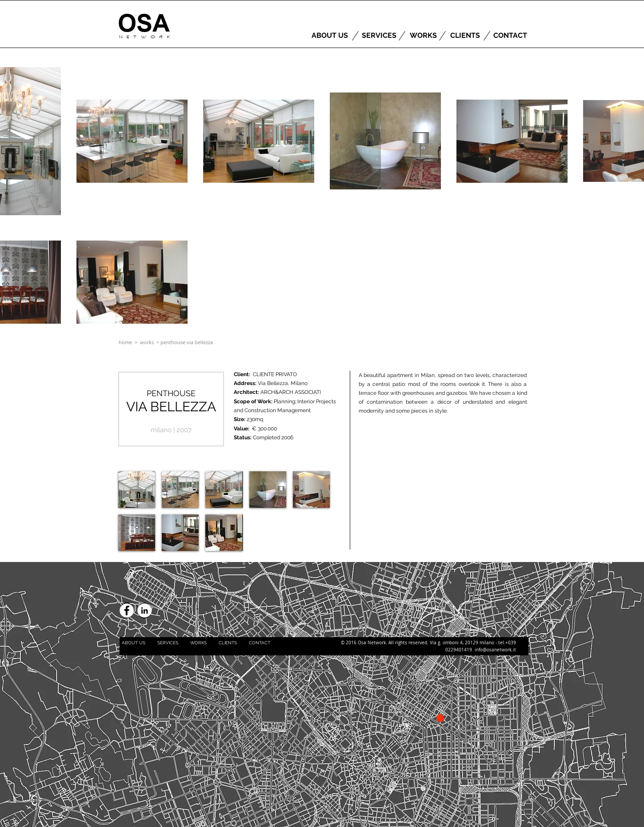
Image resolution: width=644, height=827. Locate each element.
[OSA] (144, 24)
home (125, 342)
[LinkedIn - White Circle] (144, 610)
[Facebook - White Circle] (127, 610)
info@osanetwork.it (495, 650)
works (148, 342)
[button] (137, 490)
